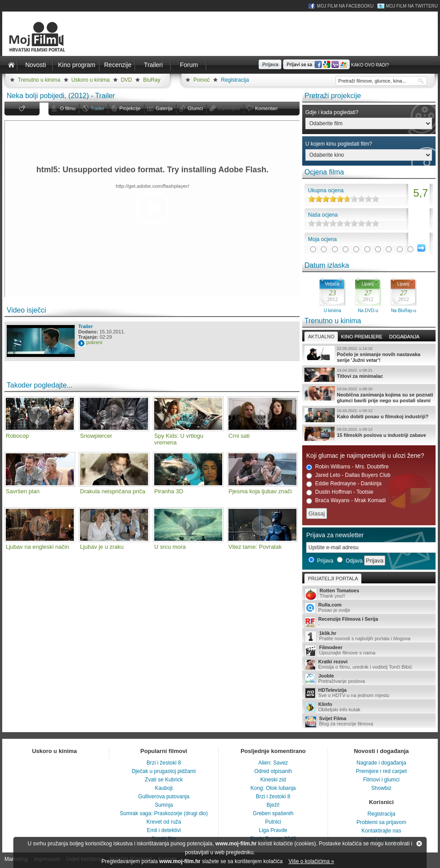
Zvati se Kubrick (164, 780)
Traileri (153, 65)
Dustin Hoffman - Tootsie (340, 492)
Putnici (273, 822)
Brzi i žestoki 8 (164, 763)
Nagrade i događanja (381, 763)
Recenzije (118, 65)
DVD (126, 80)
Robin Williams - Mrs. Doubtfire (347, 467)
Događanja (404, 337)
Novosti (36, 65)
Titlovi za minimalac (369, 375)
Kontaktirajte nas (381, 831)
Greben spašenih (273, 813)
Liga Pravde (273, 830)
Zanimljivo (229, 108)
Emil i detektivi (164, 830)
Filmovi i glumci (381, 780)
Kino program (76, 65)
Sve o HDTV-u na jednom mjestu (369, 693)
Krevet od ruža (164, 822)
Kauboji (164, 788)
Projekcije (130, 108)
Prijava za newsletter (335, 535)
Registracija (235, 80)
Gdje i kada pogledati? (332, 112)
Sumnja (164, 805)
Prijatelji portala (333, 579)
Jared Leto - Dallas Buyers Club (348, 475)
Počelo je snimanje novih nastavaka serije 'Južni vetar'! (369, 354)
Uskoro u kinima (91, 80)
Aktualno (321, 337)
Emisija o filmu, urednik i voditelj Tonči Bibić (369, 665)
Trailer (98, 108)
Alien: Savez (273, 763)
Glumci (195, 108)
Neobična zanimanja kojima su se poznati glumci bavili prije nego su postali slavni (369, 395)
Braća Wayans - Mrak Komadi (346, 501)
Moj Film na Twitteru (412, 6)
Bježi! (273, 805)
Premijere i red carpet (382, 771)
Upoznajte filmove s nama (369, 651)
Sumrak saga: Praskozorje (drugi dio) (164, 813)
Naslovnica (11, 65)
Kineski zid (273, 780)
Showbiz (381, 788)
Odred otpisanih (273, 771)
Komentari (266, 108)
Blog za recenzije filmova (369, 722)
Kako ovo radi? (370, 65)
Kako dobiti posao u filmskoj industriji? (369, 415)
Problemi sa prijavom (381, 822)
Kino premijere (362, 337)
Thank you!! (369, 594)
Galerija (164, 108)
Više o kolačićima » (311, 861)
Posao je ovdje (369, 608)
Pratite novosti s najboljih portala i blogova (369, 636)
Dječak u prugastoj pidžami (164, 771)
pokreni (94, 342)
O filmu (68, 108)
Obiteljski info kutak (369, 707)
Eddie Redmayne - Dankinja (344, 484)
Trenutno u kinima (39, 80)
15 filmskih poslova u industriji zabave (369, 434)
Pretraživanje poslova (369, 679)
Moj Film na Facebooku (345, 6)
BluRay (152, 80)
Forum (189, 65)
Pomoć (202, 80)
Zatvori (419, 844)
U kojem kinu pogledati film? (339, 144)
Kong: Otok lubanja (273, 788)
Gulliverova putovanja (164, 797)
